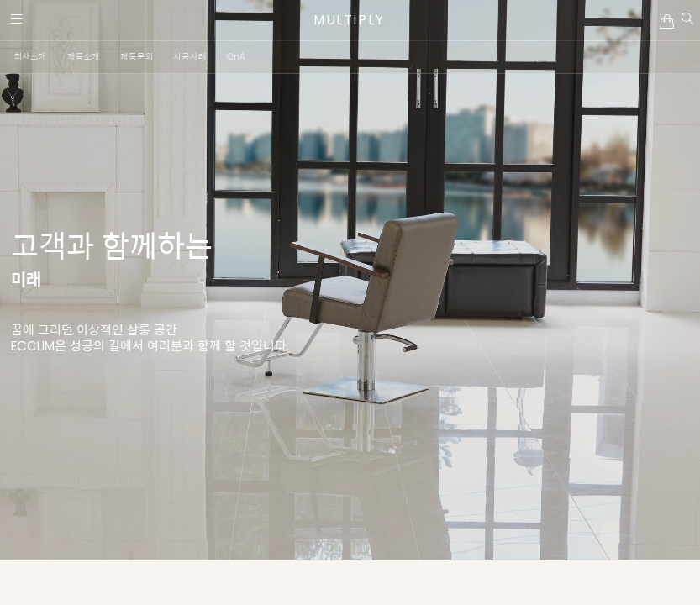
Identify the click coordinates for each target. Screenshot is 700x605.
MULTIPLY (350, 20)
